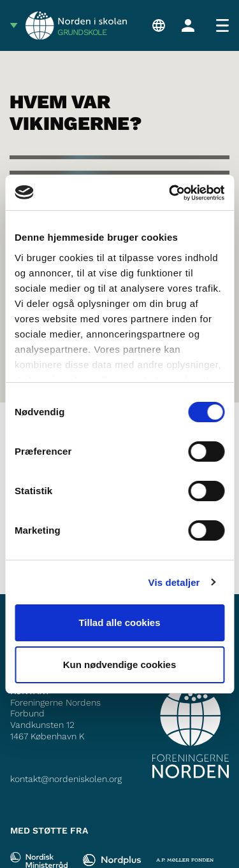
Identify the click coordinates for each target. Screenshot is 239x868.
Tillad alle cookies (119, 623)
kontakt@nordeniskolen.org (66, 779)
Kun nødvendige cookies (120, 665)
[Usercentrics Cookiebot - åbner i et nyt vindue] (170, 193)
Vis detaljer (174, 582)
